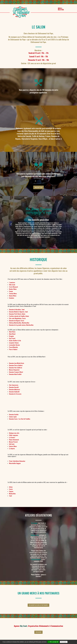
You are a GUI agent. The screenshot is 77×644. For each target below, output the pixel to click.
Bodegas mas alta (14, 433)
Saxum (11, 291)
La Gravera (12, 437)
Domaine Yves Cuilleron (16, 368)
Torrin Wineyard (13, 287)
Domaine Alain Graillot (15, 374)
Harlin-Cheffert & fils (15, 341)
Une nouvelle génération (38, 220)
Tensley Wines (13, 294)
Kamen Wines (13, 296)
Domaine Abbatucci (15, 389)
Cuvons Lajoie (13, 417)
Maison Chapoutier (14, 370)
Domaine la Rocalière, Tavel (17, 310)
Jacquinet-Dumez (14, 343)
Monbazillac (12, 494)
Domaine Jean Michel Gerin (17, 363)
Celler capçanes (14, 435)
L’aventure (12, 282)
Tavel (10, 496)
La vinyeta (12, 449)
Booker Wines (13, 289)
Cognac (11, 491)
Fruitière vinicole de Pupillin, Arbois (19, 316)
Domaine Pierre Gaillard (16, 365)
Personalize (64, 642)
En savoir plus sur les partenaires (38, 605)
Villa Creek (12, 285)
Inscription (38, 187)
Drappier (11, 336)
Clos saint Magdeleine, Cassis (17, 318)
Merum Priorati (13, 442)
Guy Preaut (12, 338)
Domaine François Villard (16, 372)
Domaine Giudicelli (14, 392)
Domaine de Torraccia (15, 394)
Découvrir (38, 632)
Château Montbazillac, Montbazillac (19, 323)
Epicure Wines (13, 446)
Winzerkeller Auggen (15, 463)
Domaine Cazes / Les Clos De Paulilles (20, 419)
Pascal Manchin (13, 347)
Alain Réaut (12, 334)
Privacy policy (72, 642)
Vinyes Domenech (14, 440)
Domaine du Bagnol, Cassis (17, 321)
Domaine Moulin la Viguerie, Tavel (18, 312)
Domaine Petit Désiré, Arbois (17, 314)
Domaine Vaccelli (14, 387)
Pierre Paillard (13, 349)
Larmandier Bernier (15, 345)
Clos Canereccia (14, 385)
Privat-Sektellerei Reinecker (17, 461)
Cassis (11, 489)
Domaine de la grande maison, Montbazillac (21, 325)
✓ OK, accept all (53, 642)
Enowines (12, 298)
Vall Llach (12, 444)
